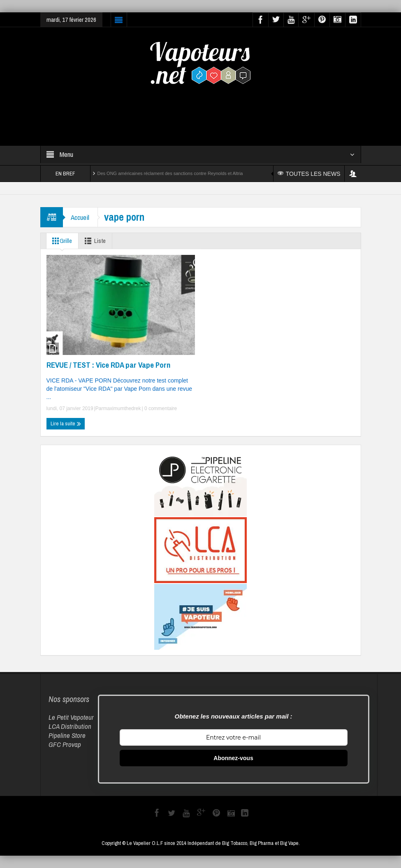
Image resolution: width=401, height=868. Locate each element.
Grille (61, 241)
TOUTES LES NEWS (309, 174)
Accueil (80, 217)
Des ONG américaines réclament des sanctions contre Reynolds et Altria (170, 173)
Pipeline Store (67, 735)
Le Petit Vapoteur (71, 717)
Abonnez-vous (233, 758)
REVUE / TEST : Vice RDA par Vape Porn (108, 365)
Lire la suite (66, 424)
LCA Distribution (70, 726)
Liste (94, 241)
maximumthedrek (122, 408)
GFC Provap (65, 744)
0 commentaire (160, 408)
